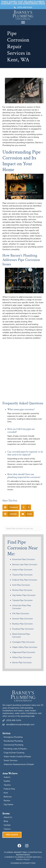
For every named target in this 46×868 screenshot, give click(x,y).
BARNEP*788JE (21, 852)
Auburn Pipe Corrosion (22, 570)
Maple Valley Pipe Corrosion (25, 647)
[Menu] (23, 22)
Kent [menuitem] (6, 793)
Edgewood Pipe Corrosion (24, 652)
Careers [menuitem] (7, 829)
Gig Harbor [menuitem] (9, 805)
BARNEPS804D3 (24, 855)
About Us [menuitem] (8, 817)
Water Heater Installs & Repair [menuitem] (17, 757)
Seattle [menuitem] (7, 781)
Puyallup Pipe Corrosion (23, 629)
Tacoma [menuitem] (7, 785)
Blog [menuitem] (6, 821)
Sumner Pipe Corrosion (23, 619)
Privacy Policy (23, 860)
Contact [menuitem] (7, 825)
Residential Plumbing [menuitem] (13, 741)
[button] (19, 846)
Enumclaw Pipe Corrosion (24, 559)
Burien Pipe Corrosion (22, 663)
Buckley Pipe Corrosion (23, 624)
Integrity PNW (29, 863)
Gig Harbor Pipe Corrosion (24, 595)
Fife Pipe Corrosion (21, 614)
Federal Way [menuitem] (9, 789)
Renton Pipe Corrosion (22, 590)
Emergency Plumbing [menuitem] (13, 737)
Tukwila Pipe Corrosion (22, 600)
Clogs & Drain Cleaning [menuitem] (14, 753)
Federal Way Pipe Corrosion (25, 580)
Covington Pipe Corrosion (23, 642)
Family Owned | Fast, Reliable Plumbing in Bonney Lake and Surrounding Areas (23, 3)
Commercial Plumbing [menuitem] (13, 745)
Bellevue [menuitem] (8, 797)
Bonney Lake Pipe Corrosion (25, 565)
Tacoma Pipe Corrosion (22, 575)
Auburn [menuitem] (7, 777)
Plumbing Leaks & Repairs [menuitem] (15, 749)
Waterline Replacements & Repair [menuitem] (19, 765)
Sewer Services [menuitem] (11, 761)
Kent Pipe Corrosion (21, 585)
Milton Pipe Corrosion (22, 657)
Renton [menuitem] (7, 801)
